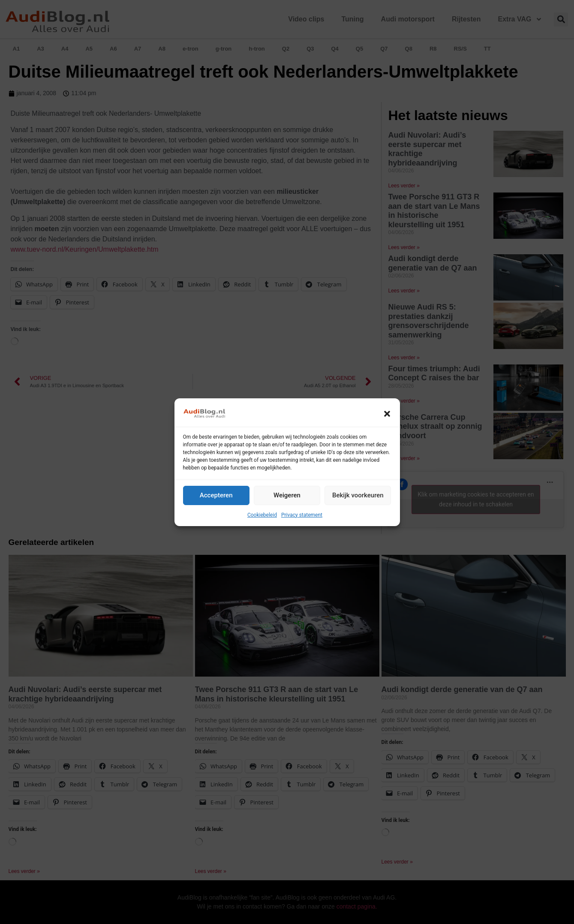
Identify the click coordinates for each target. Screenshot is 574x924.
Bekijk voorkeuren (358, 495)
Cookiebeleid (262, 515)
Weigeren (287, 495)
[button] (387, 414)
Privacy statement (302, 515)
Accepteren (216, 495)
